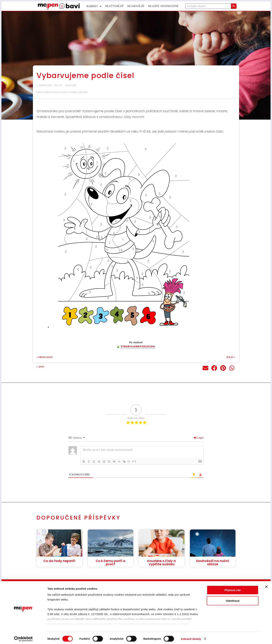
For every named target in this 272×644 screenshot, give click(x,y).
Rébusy (49, 92)
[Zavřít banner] (266, 585)
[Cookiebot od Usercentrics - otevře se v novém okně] (23, 637)
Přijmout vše (233, 588)
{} (129, 461)
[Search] (234, 6)
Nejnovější (136, 6)
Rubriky (94, 6)
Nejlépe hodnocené (163, 6)
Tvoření (72, 92)
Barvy (40, 92)
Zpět (42, 367)
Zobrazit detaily (191, 637)
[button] (206, 368)
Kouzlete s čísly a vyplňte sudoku (161, 562)
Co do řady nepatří (59, 561)
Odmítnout (233, 599)
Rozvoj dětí (60, 92)
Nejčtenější (114, 6)
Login (198, 438)
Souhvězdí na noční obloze (213, 562)
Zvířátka (83, 92)
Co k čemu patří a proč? (110, 562)
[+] (134, 461)
